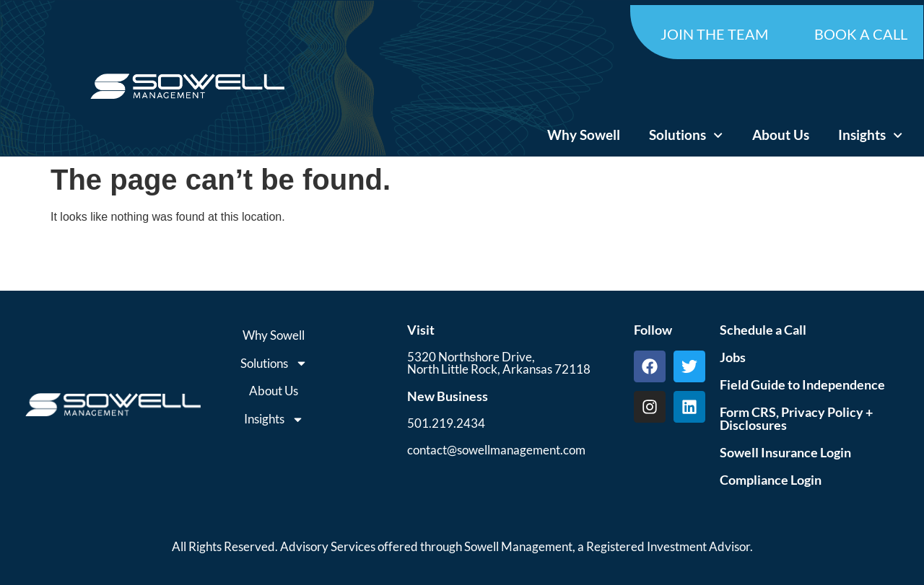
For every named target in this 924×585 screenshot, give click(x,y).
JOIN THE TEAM (714, 34)
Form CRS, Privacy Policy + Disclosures (796, 418)
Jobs (733, 357)
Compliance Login (771, 480)
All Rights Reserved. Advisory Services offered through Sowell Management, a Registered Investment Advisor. (462, 546)
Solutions (686, 135)
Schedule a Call (763, 330)
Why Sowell (584, 135)
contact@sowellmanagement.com (496, 450)
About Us (781, 135)
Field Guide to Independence (802, 384)
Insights (870, 135)
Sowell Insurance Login (785, 452)
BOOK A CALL (861, 34)
